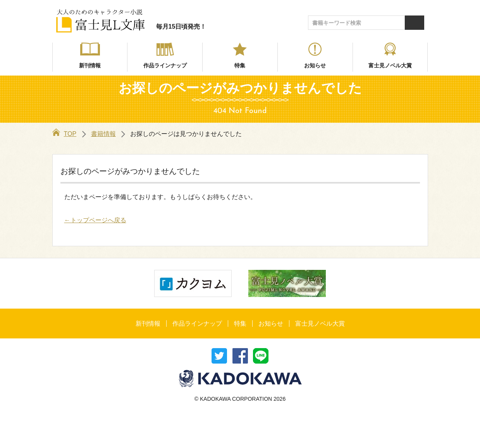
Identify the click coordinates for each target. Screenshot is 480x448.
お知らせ (315, 65)
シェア (240, 356)
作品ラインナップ (165, 65)
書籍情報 (103, 134)
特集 (240, 65)
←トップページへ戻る (95, 220)
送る (261, 356)
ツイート (219, 356)
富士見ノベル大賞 (390, 65)
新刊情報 (90, 65)
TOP (65, 134)
